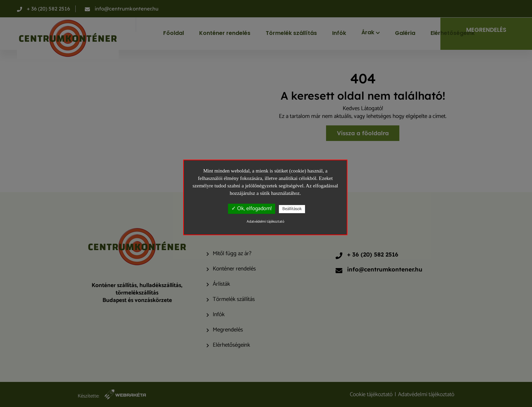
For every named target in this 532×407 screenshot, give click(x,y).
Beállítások (292, 209)
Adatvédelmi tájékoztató (265, 222)
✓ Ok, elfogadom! (252, 209)
